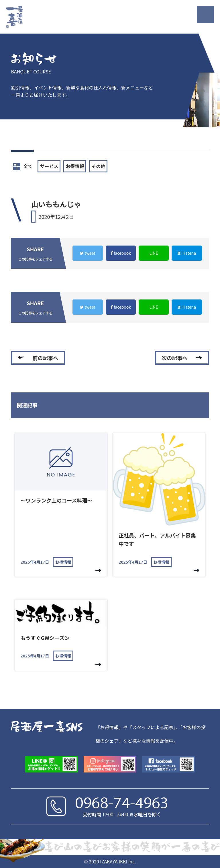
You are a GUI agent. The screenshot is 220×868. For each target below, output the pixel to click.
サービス (49, 166)
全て (23, 166)
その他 (98, 166)
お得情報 (75, 166)
